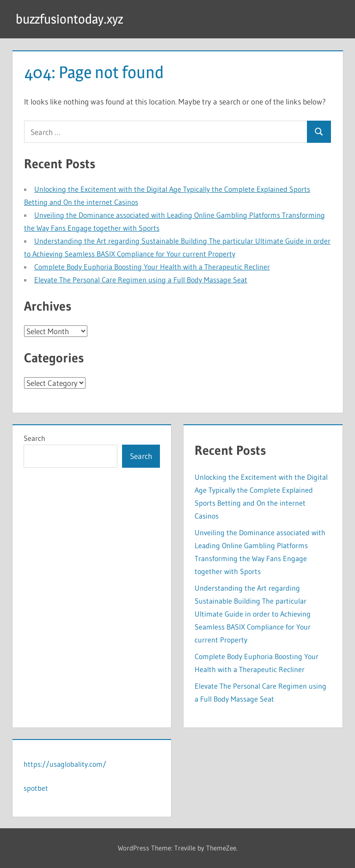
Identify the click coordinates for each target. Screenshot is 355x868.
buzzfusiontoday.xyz (69, 19)
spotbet (36, 788)
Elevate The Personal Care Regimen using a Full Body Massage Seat (141, 280)
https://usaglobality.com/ (65, 764)
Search (34, 438)
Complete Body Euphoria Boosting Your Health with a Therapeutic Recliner (152, 267)
